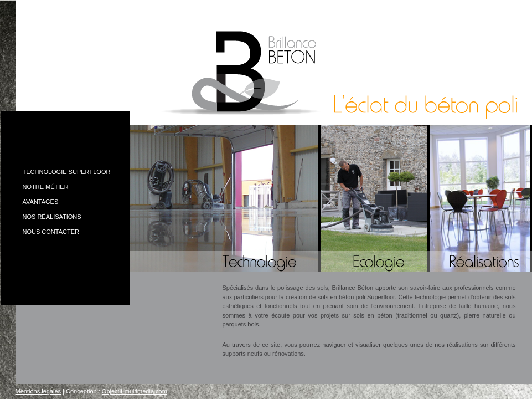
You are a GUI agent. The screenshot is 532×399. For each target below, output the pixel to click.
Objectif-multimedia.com (135, 391)
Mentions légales (38, 391)
